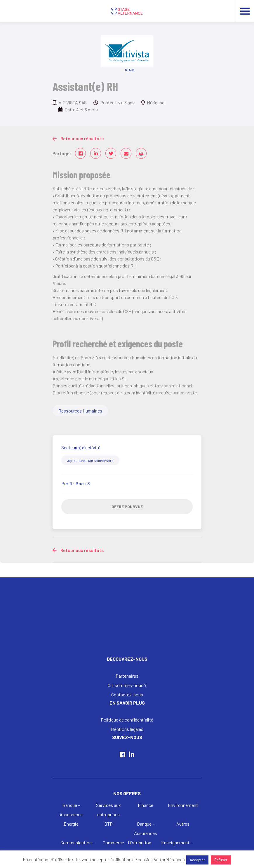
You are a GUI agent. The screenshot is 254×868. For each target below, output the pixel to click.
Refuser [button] (221, 860)
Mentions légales (127, 729)
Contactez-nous (127, 694)
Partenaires (127, 676)
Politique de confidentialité (127, 720)
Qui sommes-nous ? (127, 685)
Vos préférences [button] (169, 860)
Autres (183, 824)
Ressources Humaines (80, 411)
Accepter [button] (197, 860)
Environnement (183, 805)
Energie (71, 824)
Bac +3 (83, 483)
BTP (108, 824)
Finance (146, 805)
